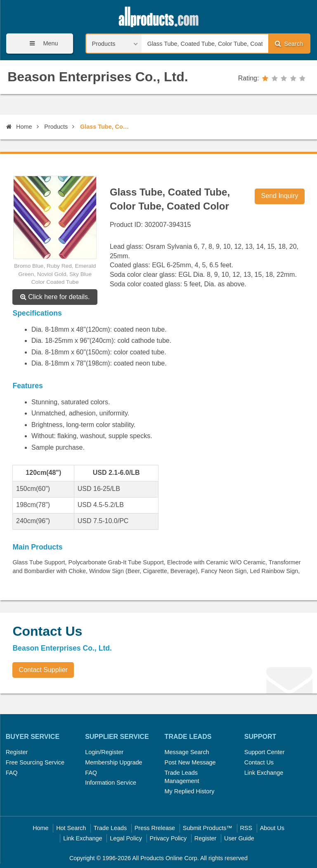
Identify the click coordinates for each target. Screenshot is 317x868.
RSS (246, 828)
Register (17, 752)
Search (289, 44)
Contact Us (259, 762)
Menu (41, 44)
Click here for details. (55, 297)
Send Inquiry (280, 196)
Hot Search (71, 828)
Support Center (265, 752)
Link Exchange (264, 773)
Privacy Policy (168, 838)
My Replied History (190, 791)
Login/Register (104, 752)
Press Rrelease (155, 828)
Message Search (187, 752)
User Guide (239, 838)
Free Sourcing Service (35, 762)
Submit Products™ (208, 828)
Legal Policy (126, 838)
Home (19, 127)
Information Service (111, 783)
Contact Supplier (43, 670)
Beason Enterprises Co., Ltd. (98, 77)
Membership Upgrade (114, 762)
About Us (272, 828)
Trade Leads (110, 828)
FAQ (12, 773)
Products (56, 127)
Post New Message (190, 762)
